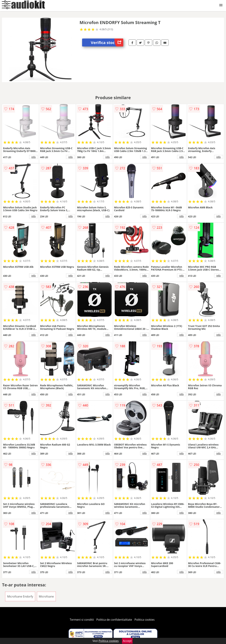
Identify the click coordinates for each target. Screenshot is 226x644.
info (34, 157)
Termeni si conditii (82, 620)
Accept (127, 641)
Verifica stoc (107, 43)
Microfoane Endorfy (20, 596)
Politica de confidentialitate (114, 620)
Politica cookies (145, 620)
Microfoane (46, 596)
